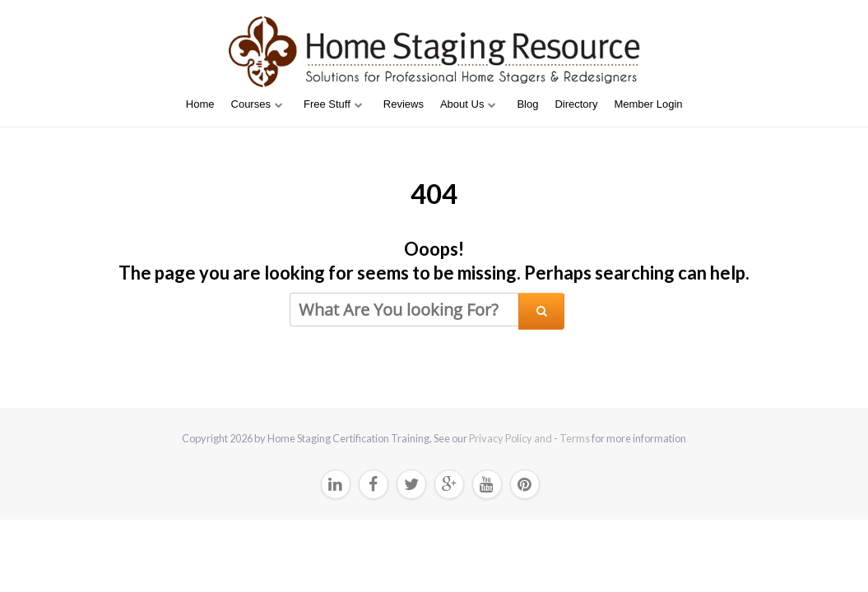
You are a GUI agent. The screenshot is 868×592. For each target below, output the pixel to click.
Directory (576, 104)
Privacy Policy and (511, 438)
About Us (462, 104)
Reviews (404, 104)
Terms (575, 438)
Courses (251, 104)
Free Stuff (327, 104)
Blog (527, 104)
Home (200, 104)
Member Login (648, 104)
